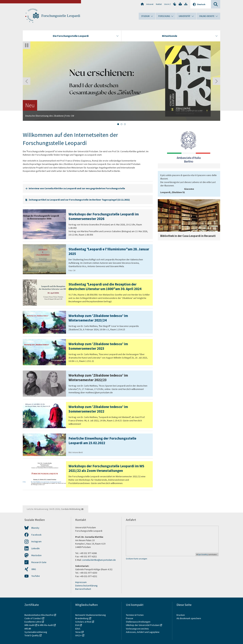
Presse (130, 618)
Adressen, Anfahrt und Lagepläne (143, 632)
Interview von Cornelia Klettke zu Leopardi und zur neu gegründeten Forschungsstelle (77, 188)
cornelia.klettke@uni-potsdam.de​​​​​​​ (99, 560)
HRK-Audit (29, 625)
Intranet (150, 4)
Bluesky (35, 528)
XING (34, 569)
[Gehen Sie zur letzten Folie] (27, 81)
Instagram (36, 541)
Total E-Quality (32, 635)
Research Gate (39, 562)
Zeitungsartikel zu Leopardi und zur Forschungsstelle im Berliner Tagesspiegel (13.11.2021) (79, 200)
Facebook (36, 535)
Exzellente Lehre (33, 622)
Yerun (78, 632)
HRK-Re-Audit (46, 625)
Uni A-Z (167, 4)
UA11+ (78, 635)
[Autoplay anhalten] (27, 45)
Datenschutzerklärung (86, 586)
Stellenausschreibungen (138, 622)
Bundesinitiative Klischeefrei (39, 615)
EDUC (78, 629)
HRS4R (28, 629)
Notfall (159, 4)
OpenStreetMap (203, 555)
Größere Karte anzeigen (137, 559)
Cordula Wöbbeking (71, 509)
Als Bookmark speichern (189, 618)
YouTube (36, 576)
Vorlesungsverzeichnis (138, 629)
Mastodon (36, 555)
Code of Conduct (33, 618)
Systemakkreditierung (36, 632)
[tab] (118, 124)
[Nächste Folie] (216, 81)
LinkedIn (36, 548)
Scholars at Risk (83, 622)
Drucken (181, 615)
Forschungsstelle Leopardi (61, 16)
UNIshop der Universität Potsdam (143, 625)
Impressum (81, 582)
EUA (77, 625)
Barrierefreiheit (83, 589)
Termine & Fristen (135, 615)
